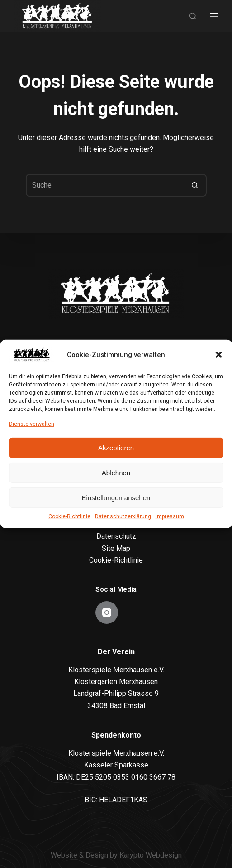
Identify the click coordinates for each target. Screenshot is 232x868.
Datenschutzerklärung (123, 516)
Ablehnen (116, 473)
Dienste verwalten (32, 424)
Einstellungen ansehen (116, 498)
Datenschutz (116, 536)
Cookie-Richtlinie (69, 516)
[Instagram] (107, 612)
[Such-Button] (195, 185)
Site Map (116, 548)
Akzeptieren (116, 448)
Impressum (170, 516)
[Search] (193, 16)
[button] (218, 355)
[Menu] (214, 16)
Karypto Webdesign (151, 855)
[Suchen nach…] (105, 185)
